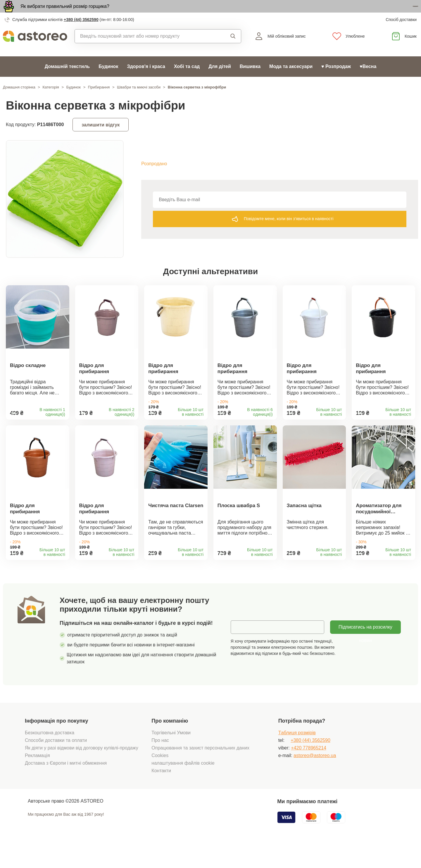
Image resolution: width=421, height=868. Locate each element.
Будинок (108, 79)
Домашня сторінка (19, 100)
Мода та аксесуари (291, 79)
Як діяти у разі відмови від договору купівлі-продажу (82, 772)
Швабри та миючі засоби (139, 100)
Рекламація (37, 780)
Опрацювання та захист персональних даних (200, 772)
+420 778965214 (309, 772)
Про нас (160, 764)
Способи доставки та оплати (56, 764)
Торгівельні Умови (171, 757)
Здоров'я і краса (146, 79)
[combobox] (145, 49)
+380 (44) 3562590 (81, 32)
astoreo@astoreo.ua (315, 780)
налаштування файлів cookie (183, 787)
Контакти (161, 795)
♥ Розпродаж (336, 79)
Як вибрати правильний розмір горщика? (65, 12)
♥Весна (368, 79)
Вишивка (250, 79)
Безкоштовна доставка (50, 757)
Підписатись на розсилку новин (365, 653)
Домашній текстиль (67, 79)
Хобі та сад (187, 79)
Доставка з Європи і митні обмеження (66, 787)
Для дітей (220, 79)
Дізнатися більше (384, 13)
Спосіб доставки (401, 32)
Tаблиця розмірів (297, 757)
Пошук (233, 49)
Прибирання (99, 100)
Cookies (160, 780)
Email (241, 651)
